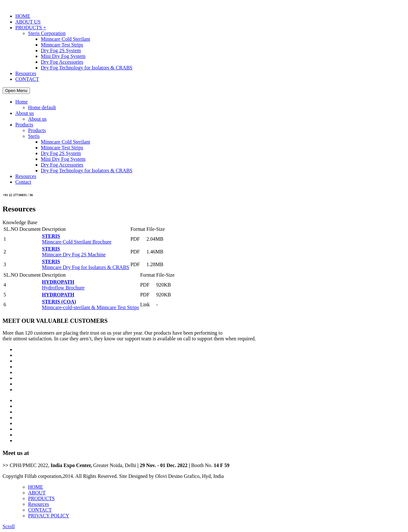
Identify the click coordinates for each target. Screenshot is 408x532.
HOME (23, 16)
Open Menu (16, 91)
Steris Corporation (47, 33)
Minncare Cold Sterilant (66, 39)
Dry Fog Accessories (62, 62)
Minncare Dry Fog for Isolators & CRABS (85, 264)
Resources (26, 73)
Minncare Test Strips (62, 45)
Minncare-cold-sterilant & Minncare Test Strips (90, 305)
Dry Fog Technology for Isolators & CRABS (87, 68)
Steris (34, 136)
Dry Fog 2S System (61, 50)
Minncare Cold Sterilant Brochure (76, 239)
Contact (23, 182)
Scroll (9, 526)
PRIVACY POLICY (49, 516)
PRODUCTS (31, 28)
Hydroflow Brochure (63, 285)
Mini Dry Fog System (63, 56)
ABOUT (37, 493)
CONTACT (27, 79)
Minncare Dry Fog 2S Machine (74, 252)
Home (22, 102)
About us (25, 113)
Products (24, 125)
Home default (42, 107)
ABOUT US (28, 22)
